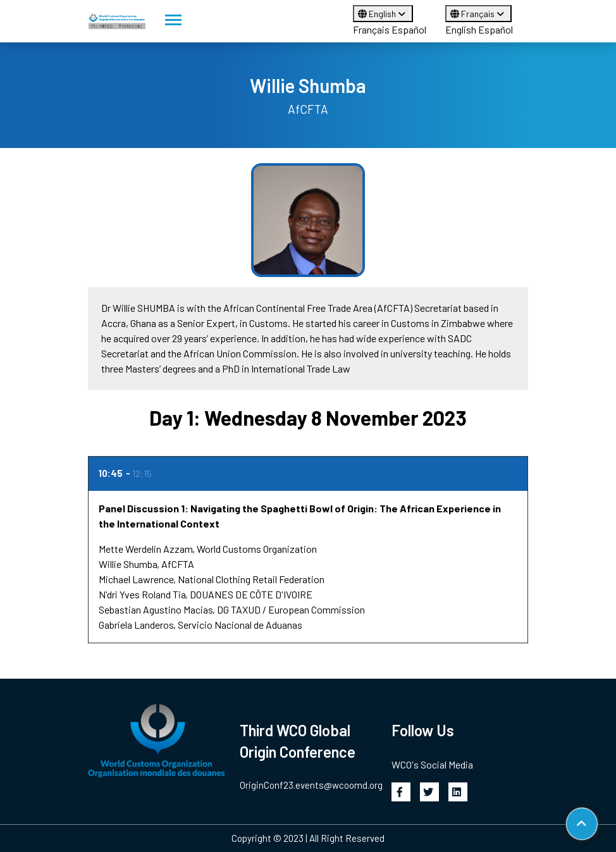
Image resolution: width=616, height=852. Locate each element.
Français (371, 29)
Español (409, 29)
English (383, 14)
